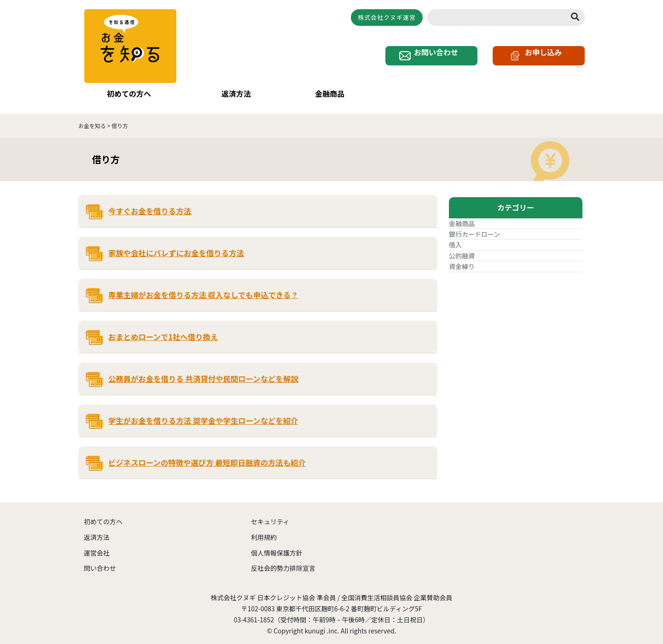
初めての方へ (125, 94)
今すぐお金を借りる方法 (150, 205)
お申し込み (543, 59)
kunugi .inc (321, 624)
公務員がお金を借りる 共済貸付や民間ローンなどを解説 (203, 373)
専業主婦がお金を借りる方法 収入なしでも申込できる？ (203, 289)
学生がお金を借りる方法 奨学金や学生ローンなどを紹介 (203, 415)
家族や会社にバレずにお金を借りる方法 (176, 247)
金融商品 (325, 94)
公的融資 (462, 249)
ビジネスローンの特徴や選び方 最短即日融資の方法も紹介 (207, 457)
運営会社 (97, 546)
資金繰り (462, 260)
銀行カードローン (474, 228)
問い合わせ (100, 562)
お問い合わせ (439, 59)
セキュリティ (270, 515)
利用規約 (264, 531)
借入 (455, 239)
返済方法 (232, 94)
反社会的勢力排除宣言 (283, 562)
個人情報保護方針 (277, 546)
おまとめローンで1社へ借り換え (163, 331)
